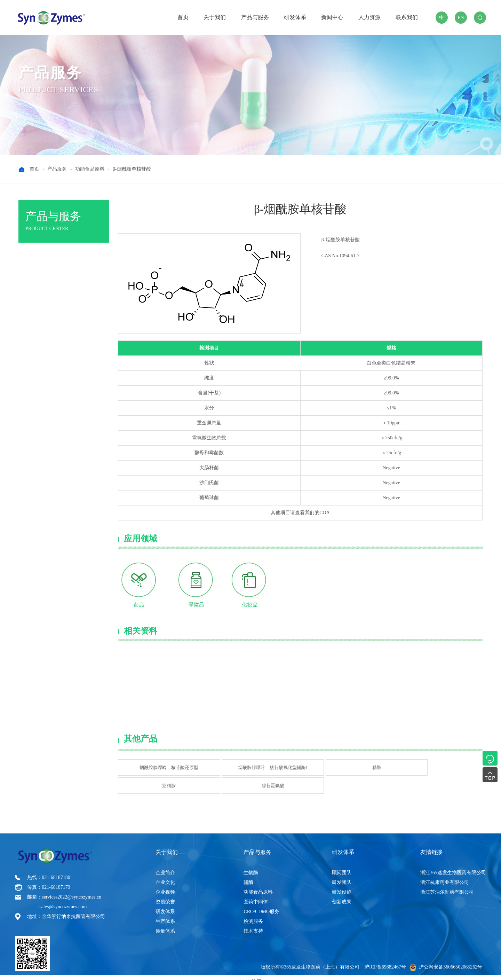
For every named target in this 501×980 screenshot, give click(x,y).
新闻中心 (332, 17)
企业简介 (165, 864)
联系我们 (407, 17)
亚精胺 (372, 765)
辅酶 (248, 874)
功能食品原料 (258, 883)
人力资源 (369, 17)
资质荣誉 (165, 893)
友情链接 (431, 843)
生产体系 (165, 913)
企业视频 (165, 883)
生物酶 (37, 260)
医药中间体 (256, 893)
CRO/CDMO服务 (261, 903)
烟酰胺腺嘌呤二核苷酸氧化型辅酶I (228, 765)
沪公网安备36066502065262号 (446, 958)
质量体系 (165, 922)
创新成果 (342, 893)
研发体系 (295, 17)
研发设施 (342, 883)
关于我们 (215, 17)
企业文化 (165, 874)
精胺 (300, 765)
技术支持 (253, 922)
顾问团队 (342, 864)
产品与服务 (255, 17)
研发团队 (342, 874)
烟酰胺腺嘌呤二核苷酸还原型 (154, 765)
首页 (183, 17)
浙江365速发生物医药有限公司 (453, 864)
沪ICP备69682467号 (385, 958)
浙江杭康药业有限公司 (445, 874)
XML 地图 (250, 973)
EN (461, 18)
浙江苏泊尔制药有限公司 (447, 883)
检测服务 (253, 913)
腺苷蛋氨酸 (445, 765)
